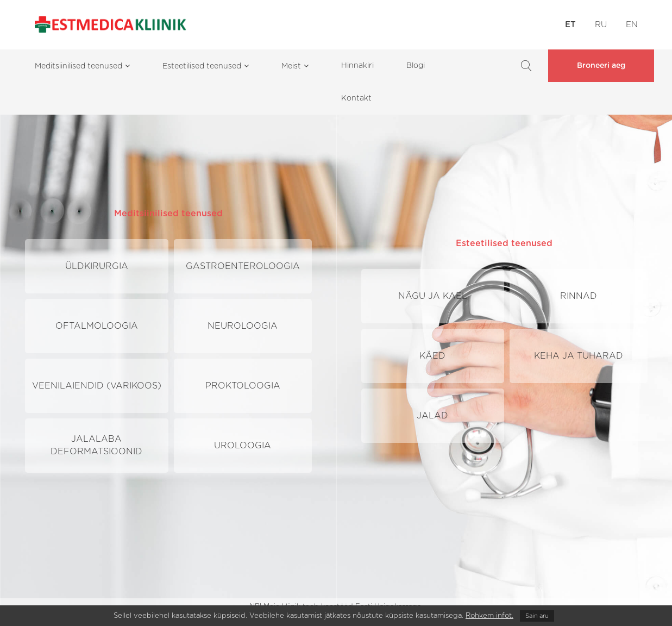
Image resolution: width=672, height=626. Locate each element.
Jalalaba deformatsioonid (96, 445)
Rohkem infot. (489, 616)
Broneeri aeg (601, 66)
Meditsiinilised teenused (168, 214)
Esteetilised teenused (504, 243)
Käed (432, 356)
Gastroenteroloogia (243, 266)
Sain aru (537, 616)
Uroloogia (243, 446)
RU (601, 25)
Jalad (432, 416)
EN (632, 25)
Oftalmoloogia (97, 326)
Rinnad (579, 296)
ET (570, 25)
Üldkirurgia (97, 266)
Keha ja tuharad (579, 356)
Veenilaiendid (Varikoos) (97, 386)
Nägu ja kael (433, 296)
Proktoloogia (243, 386)
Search (526, 66)
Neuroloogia (243, 326)
